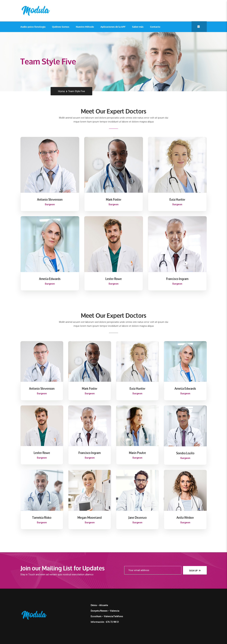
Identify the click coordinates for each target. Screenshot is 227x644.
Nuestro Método (85, 27)
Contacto (155, 27)
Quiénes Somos (61, 27)
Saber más (138, 27)
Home (61, 91)
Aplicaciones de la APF (113, 27)
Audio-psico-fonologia (33, 27)
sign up (195, 570)
